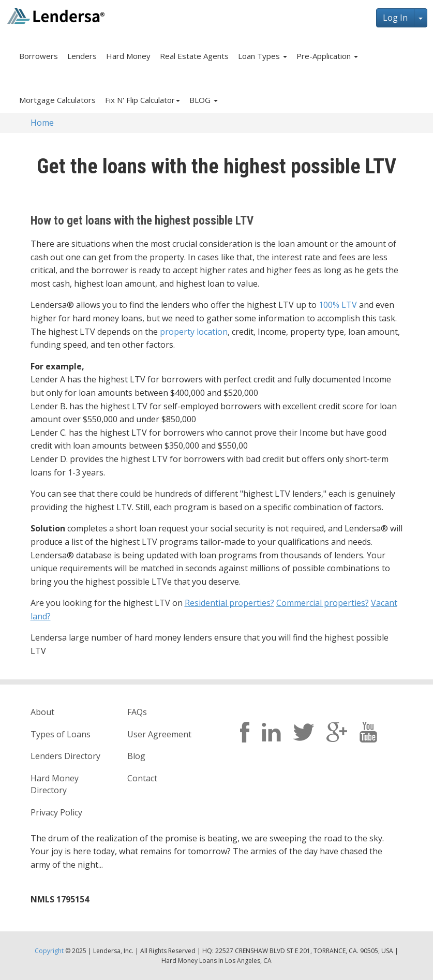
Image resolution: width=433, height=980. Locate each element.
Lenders (82, 56)
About (42, 712)
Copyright (49, 951)
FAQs (137, 712)
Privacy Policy (56, 812)
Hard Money (128, 56)
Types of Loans (61, 734)
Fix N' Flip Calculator (143, 100)
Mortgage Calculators (57, 100)
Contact (142, 778)
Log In (395, 18)
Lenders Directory (65, 756)
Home (42, 123)
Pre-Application (327, 56)
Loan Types (263, 56)
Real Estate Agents (194, 56)
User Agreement (159, 734)
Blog (136, 756)
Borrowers (39, 56)
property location (194, 332)
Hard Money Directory (55, 784)
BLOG (204, 100)
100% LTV (338, 305)
